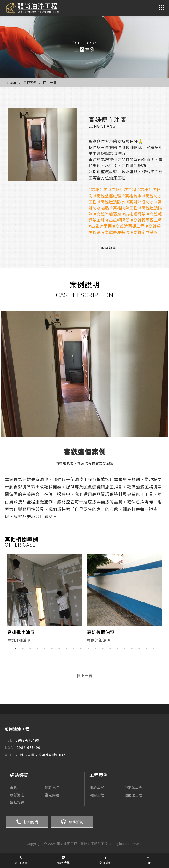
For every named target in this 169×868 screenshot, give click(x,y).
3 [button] (30, 649)
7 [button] (59, 649)
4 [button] (37, 649)
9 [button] (74, 649)
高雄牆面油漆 (101, 632)
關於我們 (52, 787)
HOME (12, 82)
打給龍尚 (27, 822)
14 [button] (110, 649)
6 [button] (52, 649)
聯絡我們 (17, 803)
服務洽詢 (72, 822)
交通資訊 (106, 860)
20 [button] (154, 649)
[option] (45, 599)
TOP (148, 860)
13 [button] (103, 649)
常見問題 (52, 795)
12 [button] (96, 649)
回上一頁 (50, 82)
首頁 (14, 787)
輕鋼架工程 (133, 787)
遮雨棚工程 (133, 795)
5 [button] (45, 649)
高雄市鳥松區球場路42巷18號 (35, 755)
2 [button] (23, 649)
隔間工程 (97, 795)
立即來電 (21, 860)
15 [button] (117, 649)
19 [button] (146, 649)
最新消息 (17, 795)
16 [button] (125, 649)
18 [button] (139, 649)
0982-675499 (22, 740)
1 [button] (16, 649)
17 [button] (132, 649)
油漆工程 (97, 787)
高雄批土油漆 (21, 632)
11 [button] (88, 649)
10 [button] (81, 649)
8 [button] (66, 649)
